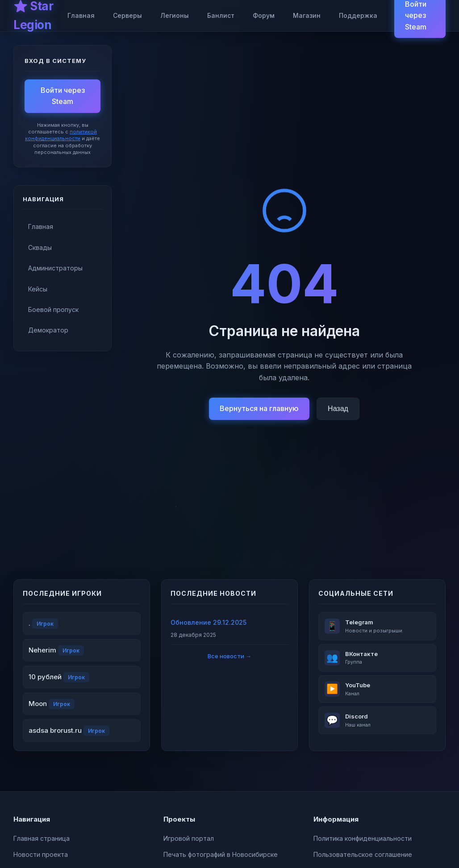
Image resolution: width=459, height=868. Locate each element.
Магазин (307, 15)
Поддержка (358, 15)
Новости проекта (41, 854)
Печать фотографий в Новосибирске (221, 854)
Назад (338, 409)
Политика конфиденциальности (363, 838)
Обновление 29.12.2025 (209, 622)
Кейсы (38, 289)
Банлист (221, 15)
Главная (81, 15)
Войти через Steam (63, 96)
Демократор (48, 330)
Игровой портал (189, 838)
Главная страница (42, 838)
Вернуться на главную (259, 408)
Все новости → (229, 656)
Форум (264, 15)
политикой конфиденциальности (61, 135)
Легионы (175, 15)
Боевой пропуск (53, 309)
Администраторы (55, 268)
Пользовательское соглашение (363, 854)
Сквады (40, 247)
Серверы (127, 15)
